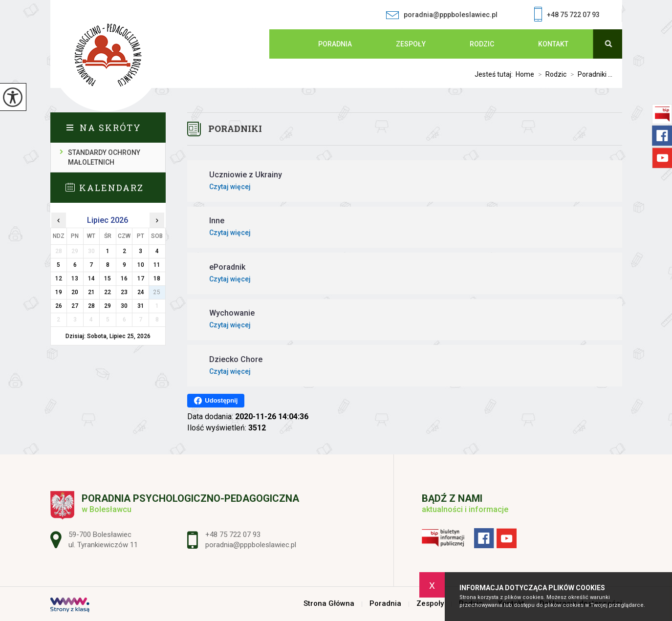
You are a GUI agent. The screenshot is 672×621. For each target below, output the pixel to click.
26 (59, 306)
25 (157, 292)
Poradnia (335, 44)
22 (108, 292)
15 (108, 278)
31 (141, 306)
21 (91, 292)
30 (124, 306)
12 (59, 278)
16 (124, 278)
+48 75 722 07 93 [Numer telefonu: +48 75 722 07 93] (233, 535)
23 (124, 292)
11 (157, 265)
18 (157, 278)
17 (141, 278)
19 (59, 292)
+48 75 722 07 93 (567, 15)
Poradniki (235, 128)
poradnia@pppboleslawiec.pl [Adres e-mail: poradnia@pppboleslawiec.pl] (251, 545)
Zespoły (411, 44)
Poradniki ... (589, 74)
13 (75, 278)
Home (525, 74)
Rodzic (482, 44)
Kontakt (553, 44)
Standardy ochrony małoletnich (104, 157)
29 (108, 306)
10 (141, 265)
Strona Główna (289, 44)
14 (91, 278)
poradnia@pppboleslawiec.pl (442, 15)
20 (75, 292)
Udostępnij (216, 401)
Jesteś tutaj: (495, 74)
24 (141, 292)
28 (91, 306)
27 (75, 306)
